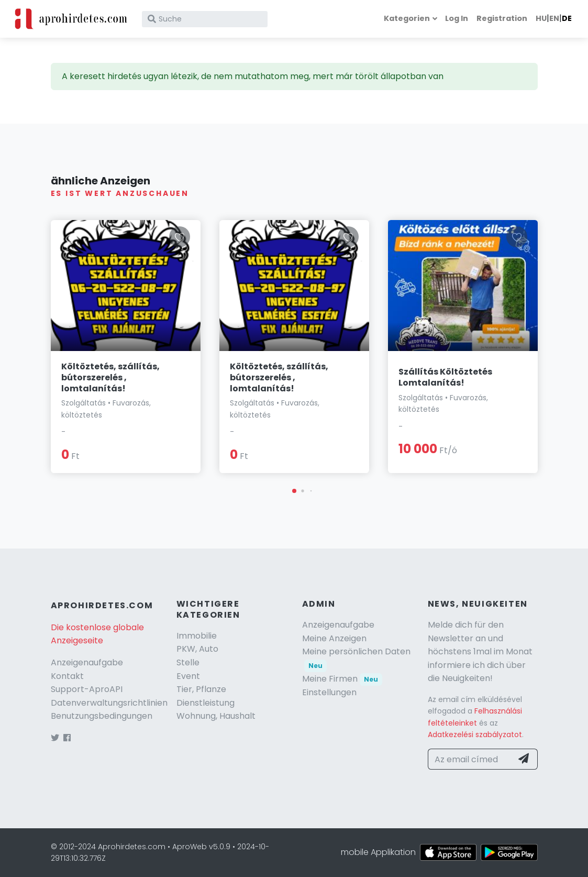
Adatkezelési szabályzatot (475, 735)
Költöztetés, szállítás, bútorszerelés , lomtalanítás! (110, 377)
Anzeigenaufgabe (87, 662)
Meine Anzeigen (334, 638)
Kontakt (67, 676)
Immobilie (197, 636)
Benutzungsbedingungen (102, 716)
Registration (502, 18)
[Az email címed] (470, 759)
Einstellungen (329, 692)
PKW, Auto (197, 649)
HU (541, 18)
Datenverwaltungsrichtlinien (109, 703)
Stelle (188, 662)
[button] (294, 491)
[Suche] (205, 19)
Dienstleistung (206, 703)
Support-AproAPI (87, 689)
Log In (457, 18)
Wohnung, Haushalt (216, 716)
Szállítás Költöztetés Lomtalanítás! (445, 377)
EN (554, 18)
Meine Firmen (342, 679)
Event (188, 676)
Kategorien (407, 18)
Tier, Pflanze (201, 689)
